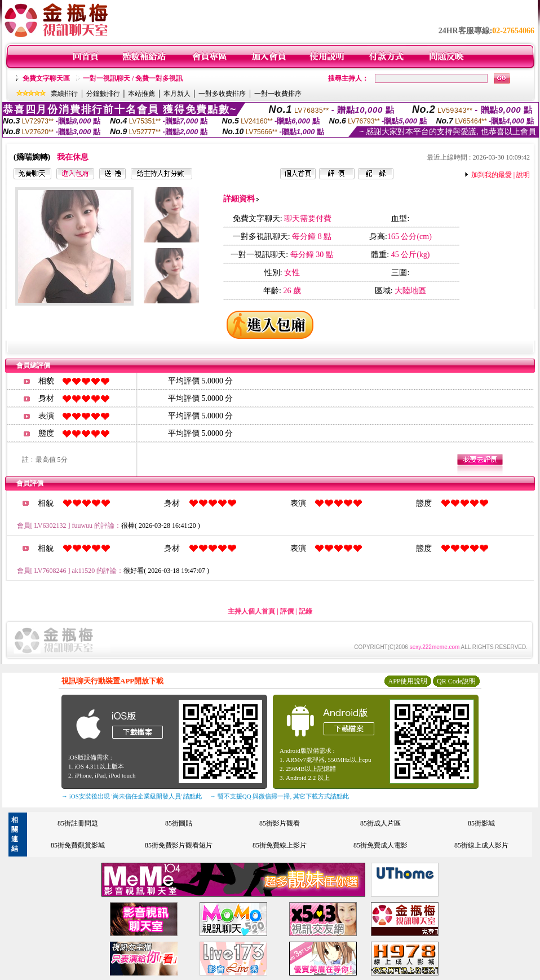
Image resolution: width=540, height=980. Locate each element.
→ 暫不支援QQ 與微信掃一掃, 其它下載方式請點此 (279, 796)
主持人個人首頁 (251, 611)
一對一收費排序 (278, 94)
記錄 (306, 611)
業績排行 (64, 94)
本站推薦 (141, 94)
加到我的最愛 (492, 175)
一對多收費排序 (222, 94)
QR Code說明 (456, 681)
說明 (523, 175)
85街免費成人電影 (380, 845)
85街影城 (481, 823)
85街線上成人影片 (481, 845)
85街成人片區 (380, 823)
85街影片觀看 (280, 823)
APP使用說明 (408, 681)
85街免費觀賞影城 (78, 845)
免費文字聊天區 (46, 78)
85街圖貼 (179, 823)
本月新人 (177, 94)
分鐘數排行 (103, 94)
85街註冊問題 (78, 823)
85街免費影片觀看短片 (179, 845)
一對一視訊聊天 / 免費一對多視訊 (133, 78)
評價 (287, 611)
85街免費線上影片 (280, 845)
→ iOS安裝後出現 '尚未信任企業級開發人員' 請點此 (132, 796)
